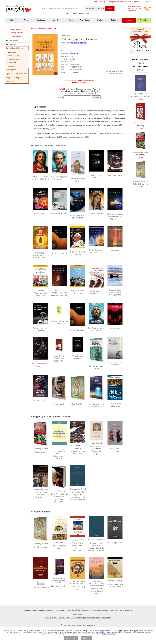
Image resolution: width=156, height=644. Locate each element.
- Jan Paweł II (12, 62)
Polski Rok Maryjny (78, 404)
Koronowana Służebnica (141, 97)
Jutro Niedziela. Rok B (59, 587)
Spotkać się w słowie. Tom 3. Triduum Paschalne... (78, 547)
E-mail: (61, 97)
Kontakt (106, 610)
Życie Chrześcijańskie (15, 74)
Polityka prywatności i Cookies (85, 610)
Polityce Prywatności (109, 634)
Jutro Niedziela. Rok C (40, 589)
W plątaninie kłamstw (96, 177)
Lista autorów (106, 618)
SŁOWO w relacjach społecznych (78, 217)
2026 (47, 618)
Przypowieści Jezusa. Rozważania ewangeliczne (115, 292)
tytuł (88, 13)
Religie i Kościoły (13, 78)
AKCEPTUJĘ (71, 638)
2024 (55, 618)
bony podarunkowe (116, 2)
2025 (51, 618)
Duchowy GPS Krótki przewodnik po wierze (96, 591)
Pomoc (100, 610)
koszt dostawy (100, 2)
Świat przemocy (115, 176)
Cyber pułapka (40, 401)
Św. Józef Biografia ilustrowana (96, 329)
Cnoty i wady (115, 451)
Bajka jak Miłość (40, 214)
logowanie (146, 2)
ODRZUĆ (86, 638)
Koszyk (50, 610)
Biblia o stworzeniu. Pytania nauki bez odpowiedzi (115, 216)
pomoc (137, 2)
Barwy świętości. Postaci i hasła (96, 251)
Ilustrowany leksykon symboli (59, 322)
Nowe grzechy (59, 404)
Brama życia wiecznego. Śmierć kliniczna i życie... (40, 255)
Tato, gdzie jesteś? (59, 213)
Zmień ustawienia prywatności (121, 610)
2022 (64, 618)
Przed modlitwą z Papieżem (78, 253)
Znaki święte (141, 126)
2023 (60, 618)
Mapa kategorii (81, 618)
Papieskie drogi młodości (78, 292)
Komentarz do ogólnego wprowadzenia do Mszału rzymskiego (78, 496)
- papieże (10, 66)
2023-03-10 (74, 72)
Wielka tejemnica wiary (59, 547)
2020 (73, 618)
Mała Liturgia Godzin (115, 543)
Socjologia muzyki (59, 253)
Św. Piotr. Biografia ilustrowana (59, 178)
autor (81, 13)
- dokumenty (12, 52)
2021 (69, 618)
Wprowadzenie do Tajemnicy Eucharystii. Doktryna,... (96, 450)
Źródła (9, 82)
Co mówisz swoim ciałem (96, 367)
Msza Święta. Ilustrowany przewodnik (59, 358)
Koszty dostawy (59, 610)
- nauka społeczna (14, 59)
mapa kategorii (17, 29)
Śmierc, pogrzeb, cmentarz (115, 364)
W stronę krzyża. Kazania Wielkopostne (40, 495)
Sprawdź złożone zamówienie (140, 30)
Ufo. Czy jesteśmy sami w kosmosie (96, 405)
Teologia (10, 70)
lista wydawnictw (17, 33)
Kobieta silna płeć (96, 214)
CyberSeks (115, 329)
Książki (9, 40)
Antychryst (115, 250)
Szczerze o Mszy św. (78, 588)
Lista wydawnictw (94, 618)
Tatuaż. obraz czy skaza (78, 180)
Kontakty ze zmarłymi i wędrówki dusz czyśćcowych (59, 293)
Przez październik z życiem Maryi (40, 365)
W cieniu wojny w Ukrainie (40, 329)
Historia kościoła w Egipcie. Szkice (115, 585)
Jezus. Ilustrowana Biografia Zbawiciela (40, 178)
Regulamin (70, 610)
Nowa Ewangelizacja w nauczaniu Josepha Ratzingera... (59, 498)
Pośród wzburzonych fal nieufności (78, 451)
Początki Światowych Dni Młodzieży (40, 293)
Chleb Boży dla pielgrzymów (115, 405)
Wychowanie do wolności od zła (96, 292)
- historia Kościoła (14, 55)
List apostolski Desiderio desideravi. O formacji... (59, 455)
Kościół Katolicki (12, 48)
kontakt (129, 2)
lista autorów (17, 36)
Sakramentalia (40, 452)
